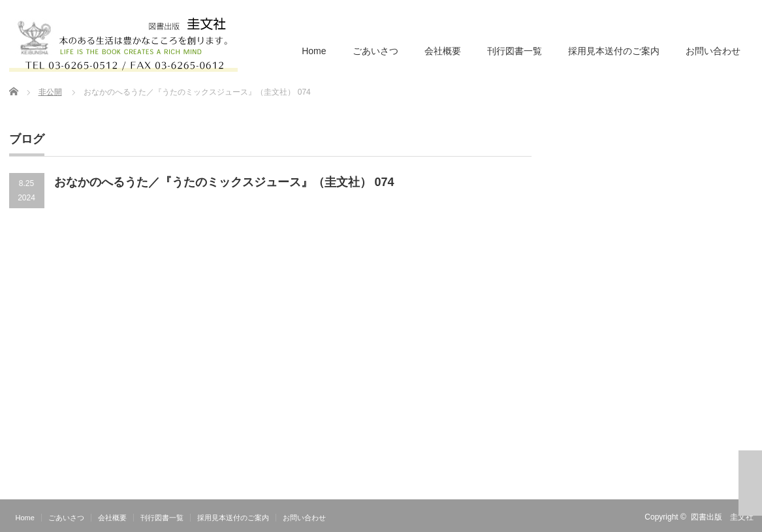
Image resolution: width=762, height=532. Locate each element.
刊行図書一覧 (515, 51)
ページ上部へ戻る (750, 483)
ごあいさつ (375, 51)
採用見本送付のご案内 (614, 51)
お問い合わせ (713, 51)
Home (314, 51)
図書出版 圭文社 (722, 517)
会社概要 (443, 51)
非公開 (50, 92)
